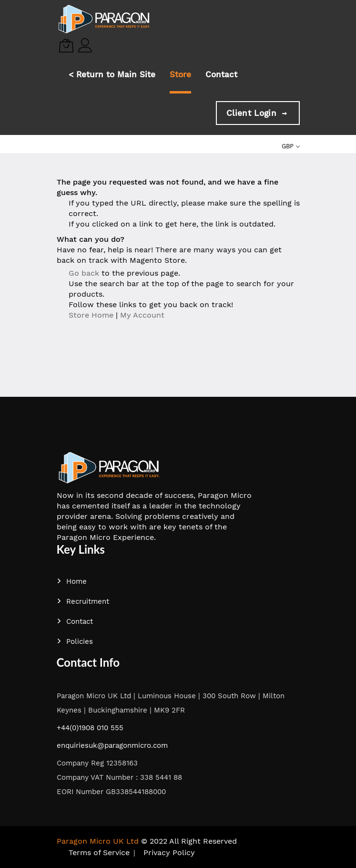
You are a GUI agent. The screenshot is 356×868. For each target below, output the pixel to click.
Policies (75, 641)
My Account (142, 315)
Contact (221, 74)
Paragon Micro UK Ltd (98, 841)
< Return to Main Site (112, 74)
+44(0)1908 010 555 (90, 728)
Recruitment (83, 601)
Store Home (91, 315)
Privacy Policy (169, 852)
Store (180, 74)
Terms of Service (99, 852)
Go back (84, 273)
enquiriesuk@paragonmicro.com (112, 745)
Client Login (258, 113)
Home (72, 581)
